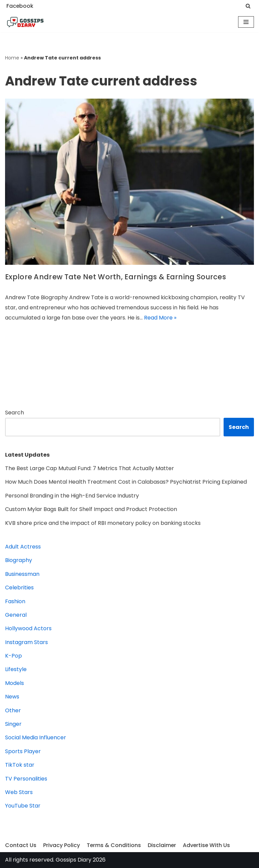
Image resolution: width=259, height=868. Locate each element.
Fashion (15, 601)
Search (15, 413)
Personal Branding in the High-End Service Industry (72, 496)
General (16, 615)
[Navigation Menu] (246, 22)
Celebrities (19, 588)
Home (12, 58)
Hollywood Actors (28, 628)
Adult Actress (23, 547)
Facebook (20, 6)
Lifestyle (16, 669)
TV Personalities (26, 779)
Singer (13, 724)
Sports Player (23, 751)
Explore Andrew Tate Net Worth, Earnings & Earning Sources (116, 277)
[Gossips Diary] (25, 22)
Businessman (22, 574)
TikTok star (20, 765)
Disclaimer (162, 845)
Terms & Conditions (114, 845)
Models (15, 683)
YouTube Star (23, 806)
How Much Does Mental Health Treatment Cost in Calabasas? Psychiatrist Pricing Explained (126, 482)
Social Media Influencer (36, 737)
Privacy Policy (62, 845)
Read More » (160, 318)
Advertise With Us (207, 845)
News (12, 697)
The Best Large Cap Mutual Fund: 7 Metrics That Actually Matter (90, 468)
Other (13, 710)
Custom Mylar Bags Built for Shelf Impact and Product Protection (91, 509)
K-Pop (13, 656)
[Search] (248, 6)
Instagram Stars (26, 642)
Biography (19, 560)
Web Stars (19, 792)
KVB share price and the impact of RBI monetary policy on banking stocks (103, 523)
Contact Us (21, 845)
